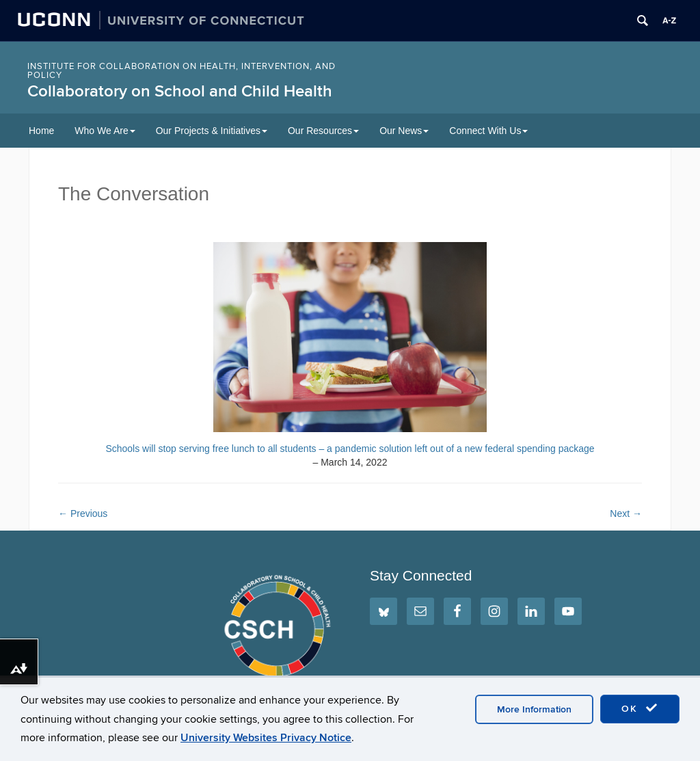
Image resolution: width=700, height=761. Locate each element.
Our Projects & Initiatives (212, 131)
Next (626, 513)
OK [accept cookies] (640, 708)
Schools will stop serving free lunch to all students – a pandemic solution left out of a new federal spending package (350, 449)
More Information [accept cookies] (534, 709)
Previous (83, 513)
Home (41, 131)
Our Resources (323, 131)
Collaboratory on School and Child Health (180, 91)
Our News (404, 131)
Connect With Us (488, 131)
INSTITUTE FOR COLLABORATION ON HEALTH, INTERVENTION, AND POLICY (181, 71)
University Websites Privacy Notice (266, 738)
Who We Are (105, 131)
